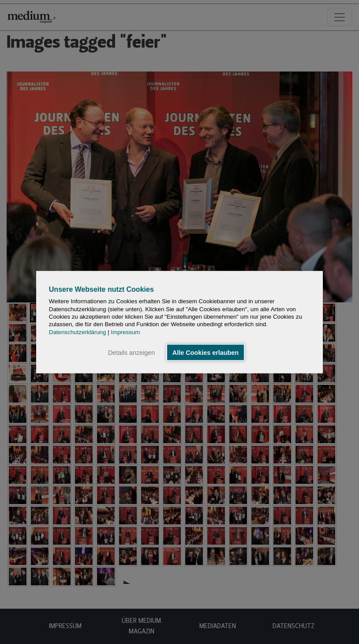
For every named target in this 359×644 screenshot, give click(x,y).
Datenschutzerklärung (78, 332)
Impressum (125, 332)
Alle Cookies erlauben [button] (206, 352)
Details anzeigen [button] (131, 352)
